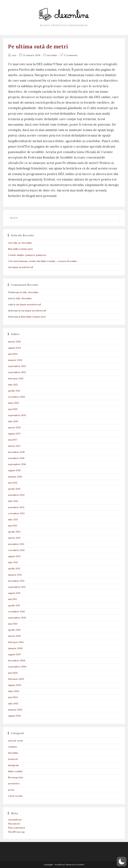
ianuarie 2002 (15, 710)
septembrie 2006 (17, 667)
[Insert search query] (64, 218)
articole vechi (15, 741)
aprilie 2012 (14, 568)
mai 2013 (13, 526)
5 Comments (71, 55)
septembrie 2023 (17, 366)
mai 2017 (13, 440)
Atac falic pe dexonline (20, 243)
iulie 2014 (13, 501)
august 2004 (15, 685)
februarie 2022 (16, 379)
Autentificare (15, 820)
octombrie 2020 (17, 397)
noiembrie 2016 (16, 458)
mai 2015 (13, 483)
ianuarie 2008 (15, 648)
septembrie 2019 (17, 415)
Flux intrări (14, 824)
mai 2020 (13, 409)
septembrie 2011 (17, 587)
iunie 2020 (13, 403)
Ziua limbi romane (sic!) (20, 249)
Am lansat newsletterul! (21, 267)
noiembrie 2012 (16, 544)
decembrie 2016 (16, 452)
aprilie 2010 (14, 630)
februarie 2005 (16, 679)
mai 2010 (13, 624)
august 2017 (14, 434)
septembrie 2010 (17, 618)
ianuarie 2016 (15, 477)
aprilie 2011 (14, 605)
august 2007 (15, 654)
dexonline (52, 55)
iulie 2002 (13, 704)
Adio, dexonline (30, 292)
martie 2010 (14, 636)
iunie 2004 (14, 691)
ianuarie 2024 (15, 360)
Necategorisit (15, 777)
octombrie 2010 (16, 612)
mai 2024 (13, 354)
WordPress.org (16, 832)
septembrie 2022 (17, 372)
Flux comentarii (16, 828)
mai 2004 (13, 697)
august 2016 (14, 470)
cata (14, 55)
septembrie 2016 (17, 464)
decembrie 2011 (16, 581)
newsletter (14, 784)
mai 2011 (12, 599)
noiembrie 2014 (16, 495)
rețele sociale (15, 796)
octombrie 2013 (16, 513)
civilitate (13, 747)
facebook (13, 759)
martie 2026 (14, 342)
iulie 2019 (13, 421)
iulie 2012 (13, 562)
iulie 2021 (13, 385)
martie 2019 (14, 427)
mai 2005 (13, 673)
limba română (15, 771)
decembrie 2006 (17, 661)
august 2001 (14, 716)
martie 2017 (14, 446)
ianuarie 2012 (15, 575)
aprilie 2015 (14, 489)
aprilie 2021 (14, 391)
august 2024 (14, 348)
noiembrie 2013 (16, 507)
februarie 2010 (16, 642)
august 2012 (14, 556)
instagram (13, 765)
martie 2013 (14, 538)
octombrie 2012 (16, 550)
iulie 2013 (13, 520)
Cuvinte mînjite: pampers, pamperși (27, 255)
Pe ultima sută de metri (38, 46)
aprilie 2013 (14, 532)
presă (11, 790)
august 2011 (14, 593)
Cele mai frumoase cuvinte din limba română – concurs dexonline (43, 261)
